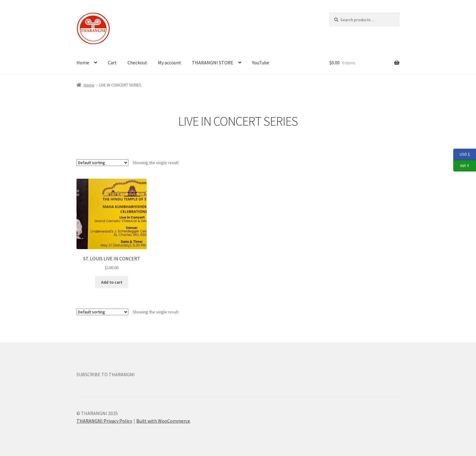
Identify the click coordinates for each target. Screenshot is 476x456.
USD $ (462, 154)
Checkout (137, 62)
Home (83, 62)
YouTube (261, 62)
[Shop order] (102, 163)
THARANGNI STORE (213, 62)
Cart (112, 62)
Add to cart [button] (112, 282)
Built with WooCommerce (163, 421)
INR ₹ (461, 166)
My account (170, 62)
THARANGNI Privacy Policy (104, 421)
